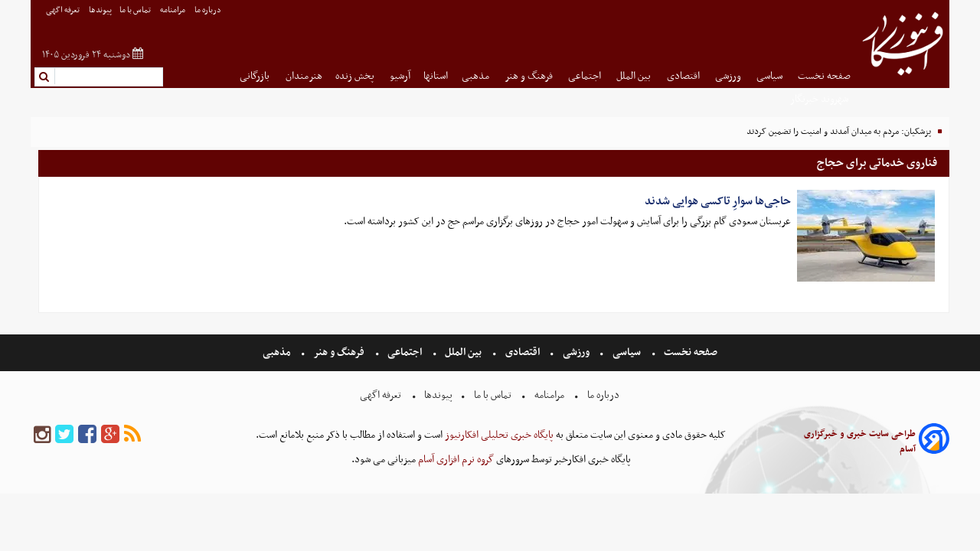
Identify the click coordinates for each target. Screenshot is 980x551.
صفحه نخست (824, 76)
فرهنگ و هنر (530, 76)
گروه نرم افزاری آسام (455, 460)
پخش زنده (356, 76)
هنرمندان (304, 76)
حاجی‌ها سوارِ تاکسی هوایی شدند (718, 201)
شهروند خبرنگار (820, 99)
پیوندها (100, 10)
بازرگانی (256, 76)
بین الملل (635, 76)
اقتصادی (684, 76)
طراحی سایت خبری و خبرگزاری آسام (860, 442)
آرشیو (400, 76)
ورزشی (729, 76)
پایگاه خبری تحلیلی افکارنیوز (498, 435)
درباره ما (209, 10)
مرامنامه (173, 10)
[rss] (132, 435)
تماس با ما (136, 10)
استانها (436, 76)
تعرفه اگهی (64, 10)
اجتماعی (586, 76)
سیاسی (771, 76)
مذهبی (477, 76)
